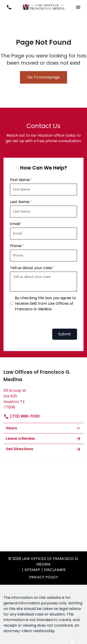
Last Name (20, 202)
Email (15, 224)
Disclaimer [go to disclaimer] (55, 570)
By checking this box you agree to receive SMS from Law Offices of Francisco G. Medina (45, 303)
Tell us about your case (31, 268)
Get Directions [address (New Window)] (43, 449)
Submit (65, 334)
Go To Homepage (43, 77)
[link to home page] (44, 7)
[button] (78, 7)
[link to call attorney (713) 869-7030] (9, 7)
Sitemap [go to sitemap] (32, 570)
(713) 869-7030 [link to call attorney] (22, 416)
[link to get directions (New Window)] (43, 398)
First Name (20, 180)
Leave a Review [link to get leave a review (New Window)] (43, 439)
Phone (16, 246)
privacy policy (44, 577)
